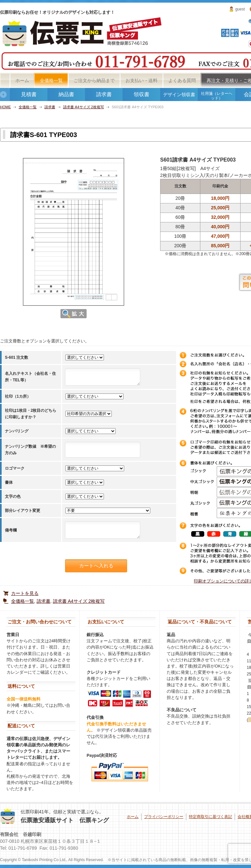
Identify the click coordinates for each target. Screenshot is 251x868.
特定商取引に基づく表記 (210, 817)
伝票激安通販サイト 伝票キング (65, 820)
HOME (5, 107)
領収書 (142, 94)
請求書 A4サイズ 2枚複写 (84, 107)
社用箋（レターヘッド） (217, 96)
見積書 (29, 94)
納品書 (66, 94)
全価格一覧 (51, 80)
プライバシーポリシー (164, 817)
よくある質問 (182, 80)
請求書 (104, 94)
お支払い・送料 (142, 80)
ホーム (22, 80)
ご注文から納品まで (94, 80)
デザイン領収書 (179, 95)
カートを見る (25, 593)
